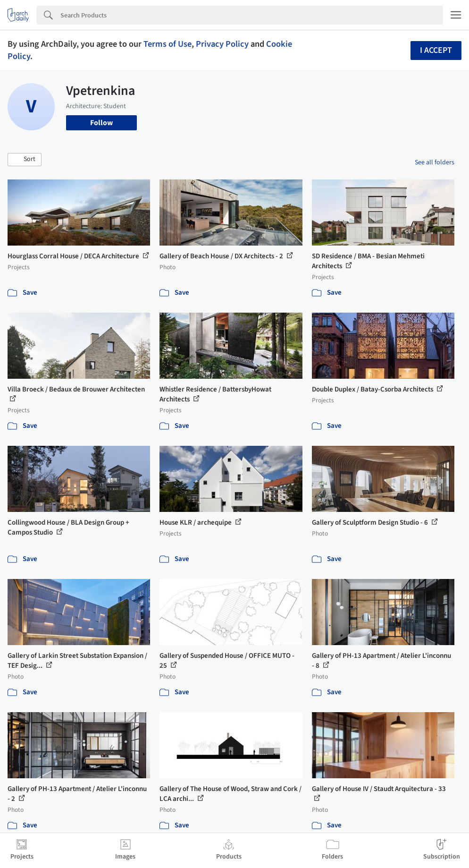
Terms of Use (167, 44)
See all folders (435, 162)
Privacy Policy (222, 44)
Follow (101, 123)
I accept (436, 50)
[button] (25, 160)
